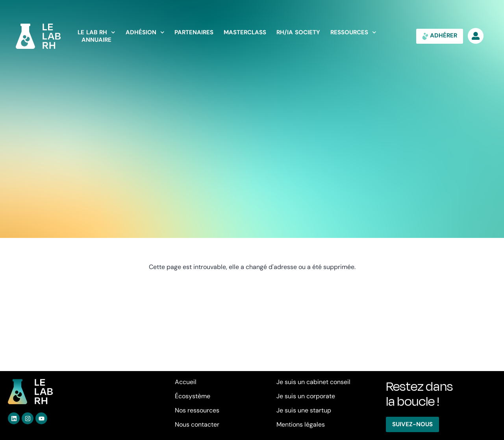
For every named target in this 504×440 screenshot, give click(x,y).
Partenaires (194, 32)
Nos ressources (197, 410)
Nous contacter (197, 424)
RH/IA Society (298, 32)
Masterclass (245, 32)
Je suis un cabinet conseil (313, 382)
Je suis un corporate (306, 396)
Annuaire (96, 40)
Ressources (353, 32)
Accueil (186, 382)
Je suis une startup (304, 410)
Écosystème (193, 396)
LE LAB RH (96, 32)
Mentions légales (301, 424)
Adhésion (145, 32)
